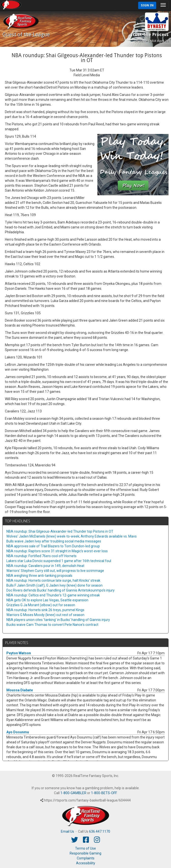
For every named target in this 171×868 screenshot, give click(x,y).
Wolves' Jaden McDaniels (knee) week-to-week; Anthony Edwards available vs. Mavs (72, 536)
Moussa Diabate (20, 690)
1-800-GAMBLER (73, 793)
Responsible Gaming (85, 853)
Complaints (86, 858)
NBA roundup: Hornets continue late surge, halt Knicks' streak (53, 580)
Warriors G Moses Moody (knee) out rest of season (45, 615)
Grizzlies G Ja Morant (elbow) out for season (41, 605)
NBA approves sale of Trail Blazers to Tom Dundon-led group (53, 546)
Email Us (67, 831)
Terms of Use (85, 848)
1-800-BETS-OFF (104, 793)
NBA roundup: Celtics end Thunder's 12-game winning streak (53, 595)
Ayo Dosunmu (18, 732)
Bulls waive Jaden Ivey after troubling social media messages (54, 541)
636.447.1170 (100, 831)
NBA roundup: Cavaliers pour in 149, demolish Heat (45, 566)
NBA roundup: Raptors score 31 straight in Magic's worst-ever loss (57, 551)
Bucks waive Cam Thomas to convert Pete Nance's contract (52, 625)
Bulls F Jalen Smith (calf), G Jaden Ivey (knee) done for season (54, 585)
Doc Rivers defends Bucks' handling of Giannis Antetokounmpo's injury (60, 590)
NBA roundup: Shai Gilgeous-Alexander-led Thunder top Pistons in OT (60, 531)
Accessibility (86, 863)
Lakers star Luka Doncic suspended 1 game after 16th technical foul (59, 561)
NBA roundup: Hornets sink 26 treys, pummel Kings (45, 610)
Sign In (147, 5)
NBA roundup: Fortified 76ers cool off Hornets (41, 556)
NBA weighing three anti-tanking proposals (39, 576)
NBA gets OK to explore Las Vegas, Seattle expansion (47, 600)
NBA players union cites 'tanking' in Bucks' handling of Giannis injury (58, 620)
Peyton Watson (19, 653)
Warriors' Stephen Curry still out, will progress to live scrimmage (55, 571)
